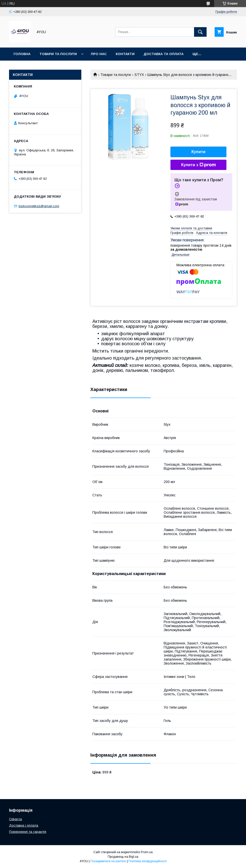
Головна (22, 54)
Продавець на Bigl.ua (123, 857)
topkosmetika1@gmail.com (39, 206)
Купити (199, 152)
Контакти (125, 54)
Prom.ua (147, 852)
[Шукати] (200, 32)
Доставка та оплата (164, 54)
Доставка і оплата (24, 825)
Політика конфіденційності (148, 861)
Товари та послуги (58, 54)
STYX (139, 75)
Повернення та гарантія (28, 832)
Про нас (99, 54)
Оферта (15, 819)
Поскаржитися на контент (108, 861)
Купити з (198, 165)
